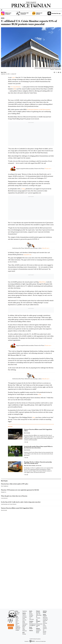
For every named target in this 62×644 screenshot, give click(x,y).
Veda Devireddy (4, 504)
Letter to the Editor (25, 616)
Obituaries (18, 628)
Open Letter (24, 628)
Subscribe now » (46, 248)
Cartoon (31, 630)
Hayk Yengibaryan (5, 486)
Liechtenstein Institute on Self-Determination (39, 109)
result (40, 394)
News (17, 611)
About (44, 621)
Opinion (24, 613)
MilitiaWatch (42, 282)
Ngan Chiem (4, 72)
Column (24, 614)
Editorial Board (24, 626)
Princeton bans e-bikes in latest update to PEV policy (15, 484)
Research (18, 626)
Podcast (38, 611)
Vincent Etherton (13, 504)
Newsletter (38, 630)
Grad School (17, 617)
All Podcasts (38, 617)
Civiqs (23, 189)
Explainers (25, 611)
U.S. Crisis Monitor (16, 87)
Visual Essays (31, 628)
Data (24, 632)
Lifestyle (38, 625)
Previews (31, 615)
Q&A (17, 622)
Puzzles (45, 612)
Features (31, 621)
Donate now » (48, 168)
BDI (15, 89)
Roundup (38, 612)
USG (17, 624)
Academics (18, 627)
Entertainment (39, 624)
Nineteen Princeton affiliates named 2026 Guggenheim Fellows (17, 508)
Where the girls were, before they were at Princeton (14, 496)
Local (17, 619)
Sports (31, 611)
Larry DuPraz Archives (45, 626)
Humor (44, 614)
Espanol (45, 615)
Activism (17, 623)
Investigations (32, 625)
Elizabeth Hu (4, 492)
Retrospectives (33, 624)
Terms (44, 634)
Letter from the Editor (24, 620)
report (14, 77)
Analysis (17, 630)
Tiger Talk (38, 614)
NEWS (3, 18)
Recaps (31, 614)
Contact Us (45, 619)
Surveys (24, 634)
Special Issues (38, 632)
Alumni (17, 620)
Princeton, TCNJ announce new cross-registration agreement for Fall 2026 (20, 490)
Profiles (31, 622)
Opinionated (39, 615)
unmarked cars (28, 254)
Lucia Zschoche (4, 498)
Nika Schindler (4, 510)
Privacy (44, 632)
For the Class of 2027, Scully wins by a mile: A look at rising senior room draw (21, 502)
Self (37, 626)
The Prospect (38, 620)
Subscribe (11, 625)
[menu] (60, 10)
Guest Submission (25, 623)
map (34, 417)
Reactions (25, 630)
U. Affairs (18, 612)
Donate (10, 628)
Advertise (45, 623)
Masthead (45, 617)
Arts (37, 622)
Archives (45, 611)
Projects (38, 628)
